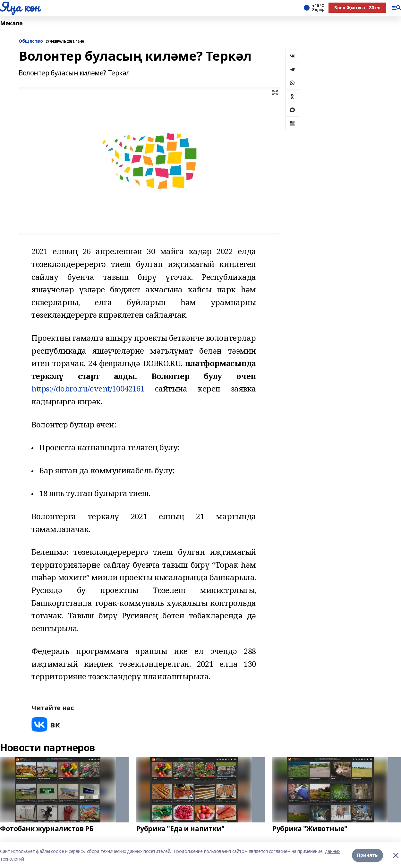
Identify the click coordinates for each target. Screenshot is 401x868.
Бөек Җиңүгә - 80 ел (357, 8)
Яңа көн (20, 7)
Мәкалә (11, 23)
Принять (367, 855)
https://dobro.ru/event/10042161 (88, 388)
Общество (31, 41)
